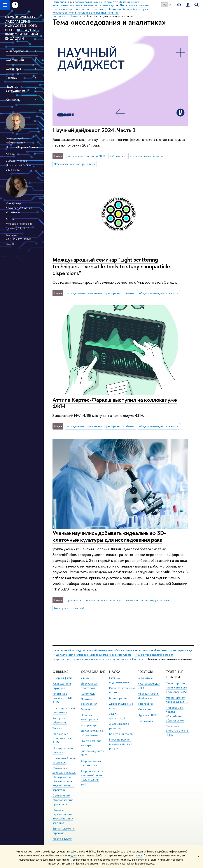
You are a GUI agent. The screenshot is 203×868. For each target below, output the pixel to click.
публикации (118, 156)
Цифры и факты (62, 678)
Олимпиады (88, 694)
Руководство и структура (62, 686)
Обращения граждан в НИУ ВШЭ (62, 738)
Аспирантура (89, 725)
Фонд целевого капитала (63, 750)
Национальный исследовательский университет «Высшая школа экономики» (101, 650)
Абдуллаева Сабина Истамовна (19, 210)
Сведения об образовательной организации (64, 800)
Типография (145, 704)
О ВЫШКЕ (60, 672)
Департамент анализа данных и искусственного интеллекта (94, 655)
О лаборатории (17, 51)
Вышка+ (86, 709)
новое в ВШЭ (96, 156)
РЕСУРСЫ (145, 672)
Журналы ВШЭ (147, 715)
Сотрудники (15, 60)
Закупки (57, 728)
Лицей (85, 678)
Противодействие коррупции (64, 760)
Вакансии (12, 78)
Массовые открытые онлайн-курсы (177, 731)
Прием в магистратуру (89, 717)
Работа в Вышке (62, 839)
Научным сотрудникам (15, 89)
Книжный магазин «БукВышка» (149, 696)
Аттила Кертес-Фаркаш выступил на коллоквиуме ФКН (115, 403)
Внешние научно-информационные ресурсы (121, 744)
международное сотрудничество (148, 600)
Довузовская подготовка (89, 686)
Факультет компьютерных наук (75, 164)
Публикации (145, 721)
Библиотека (145, 678)
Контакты (13, 99)
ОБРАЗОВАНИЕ (93, 672)
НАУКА (115, 672)
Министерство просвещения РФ (177, 700)
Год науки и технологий (69, 608)
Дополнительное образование (92, 733)
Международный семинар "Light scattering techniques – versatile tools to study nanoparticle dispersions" (111, 266)
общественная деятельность (159, 293)
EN (170, 5)
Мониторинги (118, 698)
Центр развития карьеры (91, 743)
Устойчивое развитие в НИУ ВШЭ (63, 698)
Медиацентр (146, 709)
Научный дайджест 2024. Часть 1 (94, 130)
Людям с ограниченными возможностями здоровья (63, 816)
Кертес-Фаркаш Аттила (22, 147)
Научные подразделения (119, 680)
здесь (74, 856)
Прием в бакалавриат (89, 701)
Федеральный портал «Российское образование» (175, 714)
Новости (138, 659)
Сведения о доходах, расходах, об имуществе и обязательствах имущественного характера (64, 779)
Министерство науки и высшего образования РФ (176, 687)
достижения (75, 156)
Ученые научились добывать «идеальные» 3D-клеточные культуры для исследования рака (109, 536)
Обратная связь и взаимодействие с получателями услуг (93, 777)
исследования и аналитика (148, 156)
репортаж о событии (120, 293)
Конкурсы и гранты (121, 734)
